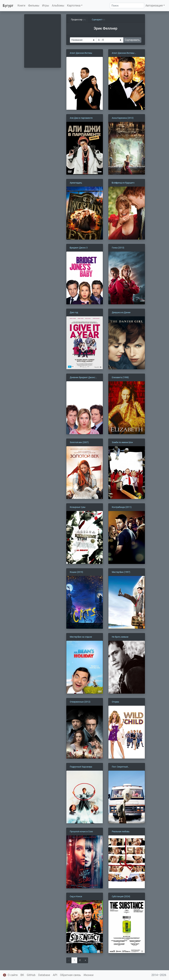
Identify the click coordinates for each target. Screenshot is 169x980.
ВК (22, 975)
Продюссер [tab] (79, 20)
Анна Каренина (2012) (123, 118)
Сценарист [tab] (98, 20)
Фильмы (34, 6)
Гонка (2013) (118, 248)
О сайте (13, 975)
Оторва (115, 702)
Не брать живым (120, 637)
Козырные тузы (78, 507)
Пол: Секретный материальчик (120, 767)
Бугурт (8, 6)
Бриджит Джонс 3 (79, 248)
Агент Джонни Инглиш (81, 53)
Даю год (74, 312)
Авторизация (154, 6)
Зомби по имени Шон (122, 442)
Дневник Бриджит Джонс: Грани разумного (83, 378)
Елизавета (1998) (120, 377)
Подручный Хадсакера (81, 767)
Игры (46, 6)
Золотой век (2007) (79, 442)
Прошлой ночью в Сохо (81, 832)
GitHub (31, 975)
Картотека (74, 6)
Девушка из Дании (121, 312)
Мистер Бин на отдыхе (81, 637)
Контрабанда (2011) (122, 507)
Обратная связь (70, 975)
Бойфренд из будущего (123, 183)
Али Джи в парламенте (81, 118)
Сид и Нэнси (76, 896)
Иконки (89, 975)
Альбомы (58, 6)
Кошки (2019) (77, 572)
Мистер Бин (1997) (121, 572)
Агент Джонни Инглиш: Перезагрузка (123, 53)
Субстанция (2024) (121, 896)
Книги (21, 6)
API (55, 975)
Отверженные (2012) (80, 702)
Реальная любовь (121, 832)
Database (44, 975)
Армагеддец (76, 183)
